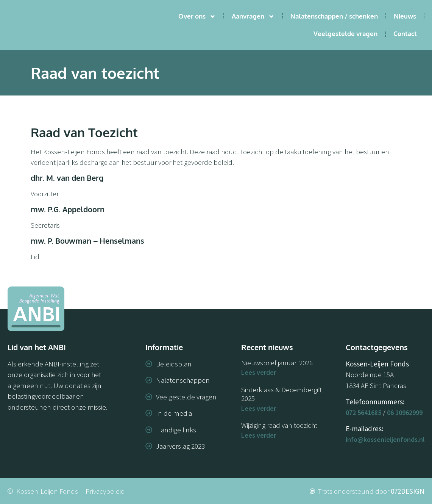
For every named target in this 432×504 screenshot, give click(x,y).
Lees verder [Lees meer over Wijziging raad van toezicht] (259, 435)
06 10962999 (405, 412)
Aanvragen (253, 16)
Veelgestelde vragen (345, 34)
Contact (405, 34)
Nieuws (405, 16)
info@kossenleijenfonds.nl (385, 439)
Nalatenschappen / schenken (334, 16)
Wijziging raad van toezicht (279, 425)
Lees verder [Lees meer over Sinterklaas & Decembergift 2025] (259, 408)
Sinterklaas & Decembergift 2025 (282, 394)
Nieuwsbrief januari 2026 (277, 363)
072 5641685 (363, 412)
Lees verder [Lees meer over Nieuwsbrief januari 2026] (259, 372)
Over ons (197, 16)
